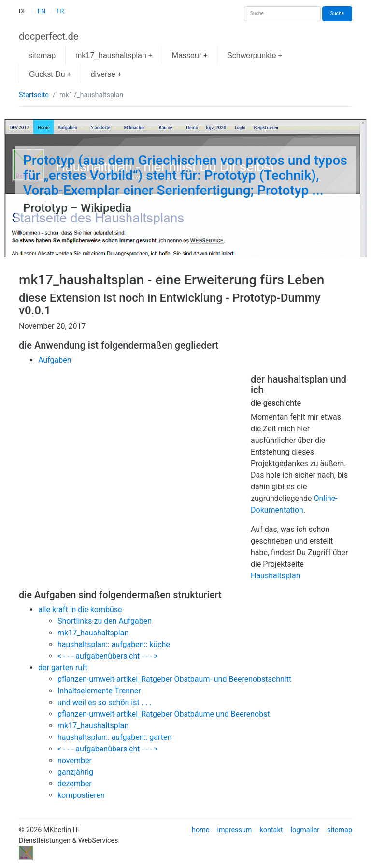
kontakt (271, 830)
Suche (337, 13)
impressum (234, 830)
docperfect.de (49, 36)
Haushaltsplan (276, 576)
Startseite (34, 95)
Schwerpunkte (255, 55)
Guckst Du (50, 74)
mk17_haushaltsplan (114, 55)
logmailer (305, 830)
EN (42, 11)
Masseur (190, 55)
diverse (106, 74)
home (200, 830)
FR (60, 11)
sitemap (42, 55)
